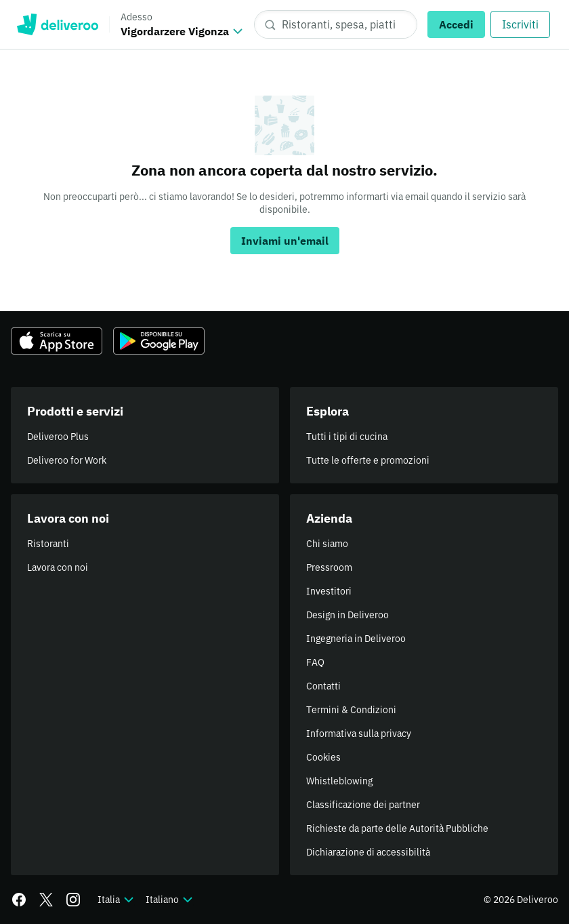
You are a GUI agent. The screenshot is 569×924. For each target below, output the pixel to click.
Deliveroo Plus (58, 437)
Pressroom (329, 567)
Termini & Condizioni (351, 710)
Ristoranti (48, 544)
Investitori (329, 591)
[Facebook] (19, 900)
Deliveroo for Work (67, 460)
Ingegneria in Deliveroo (356, 639)
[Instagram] (73, 900)
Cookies (323, 757)
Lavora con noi (58, 567)
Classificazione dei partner (363, 805)
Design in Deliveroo (347, 615)
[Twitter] (46, 900)
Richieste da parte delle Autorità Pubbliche (397, 828)
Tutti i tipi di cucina (347, 437)
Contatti (323, 686)
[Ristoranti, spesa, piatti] (336, 24)
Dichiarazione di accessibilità (368, 852)
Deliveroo (57, 24)
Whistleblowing (339, 781)
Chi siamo (327, 544)
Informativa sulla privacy (359, 734)
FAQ (315, 662)
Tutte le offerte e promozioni (368, 460)
